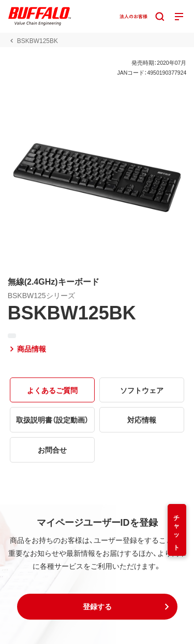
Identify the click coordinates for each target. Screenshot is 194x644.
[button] (97, 607)
